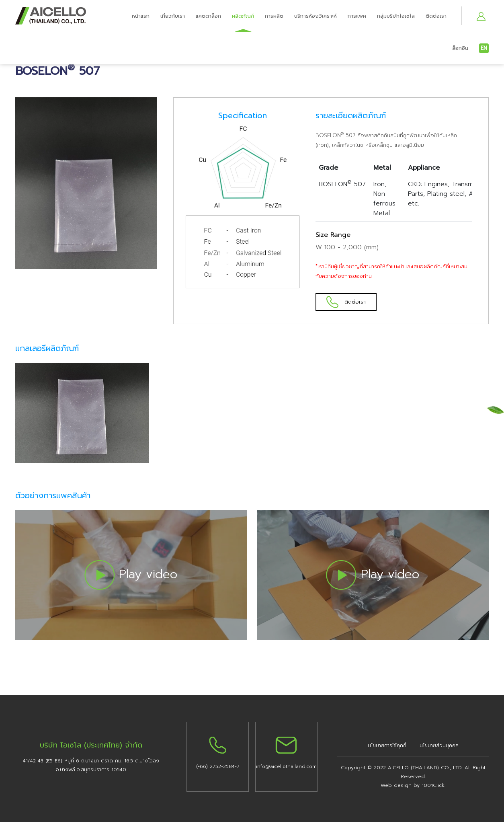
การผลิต (274, 16)
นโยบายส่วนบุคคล (439, 745)
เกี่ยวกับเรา (173, 16)
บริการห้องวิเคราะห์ (316, 16)
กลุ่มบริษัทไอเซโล (396, 16)
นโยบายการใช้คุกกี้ (387, 745)
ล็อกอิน (460, 48)
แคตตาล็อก (208, 16)
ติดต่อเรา (436, 16)
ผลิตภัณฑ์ (243, 16)
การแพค (357, 16)
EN (484, 48)
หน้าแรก (141, 16)
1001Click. (433, 785)
